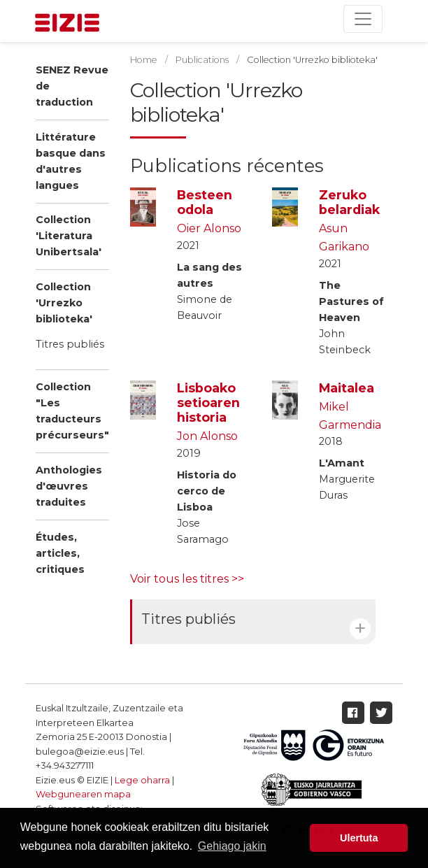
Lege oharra (142, 780)
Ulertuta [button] (359, 838)
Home (144, 60)
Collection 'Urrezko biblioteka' (64, 303)
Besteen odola (205, 202)
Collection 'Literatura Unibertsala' (69, 236)
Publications (202, 60)
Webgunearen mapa (83, 794)
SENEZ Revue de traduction (72, 86)
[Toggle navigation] (363, 19)
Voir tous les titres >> (187, 579)
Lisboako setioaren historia (208, 403)
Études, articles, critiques (60, 553)
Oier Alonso (209, 228)
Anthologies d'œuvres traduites (69, 486)
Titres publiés (70, 344)
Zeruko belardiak (349, 202)
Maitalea (347, 388)
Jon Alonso (207, 436)
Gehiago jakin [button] (232, 846)
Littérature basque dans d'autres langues (71, 161)
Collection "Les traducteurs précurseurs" (72, 411)
